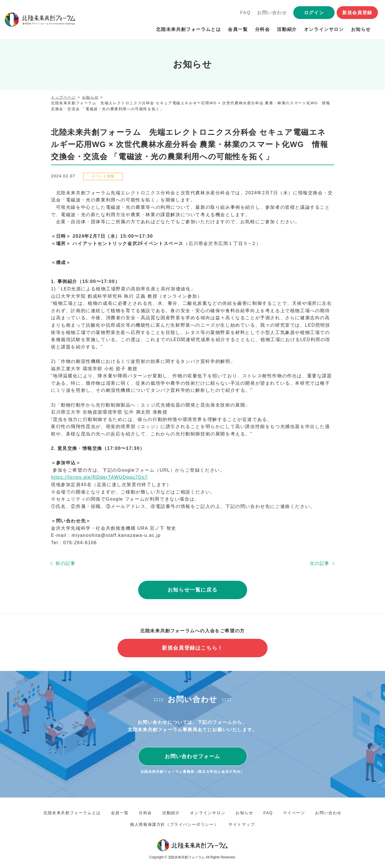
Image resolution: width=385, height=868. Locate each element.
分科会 (263, 29)
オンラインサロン (324, 29)
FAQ (245, 13)
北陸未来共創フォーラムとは (188, 29)
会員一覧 (238, 29)
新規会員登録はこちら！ (192, 648)
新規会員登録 (357, 13)
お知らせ (361, 29)
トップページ (63, 97)
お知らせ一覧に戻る (192, 590)
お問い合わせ (272, 13)
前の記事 (65, 563)
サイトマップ (242, 824)
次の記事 (320, 563)
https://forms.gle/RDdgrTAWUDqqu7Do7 (99, 477)
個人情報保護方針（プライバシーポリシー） (174, 824)
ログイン (314, 13)
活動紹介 (287, 29)
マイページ (294, 813)
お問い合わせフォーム (192, 756)
